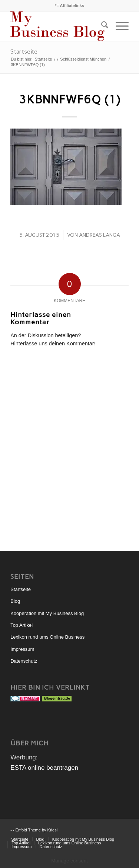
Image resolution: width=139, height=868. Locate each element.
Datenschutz (24, 661)
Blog (15, 601)
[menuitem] (101, 26)
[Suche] (101, 26)
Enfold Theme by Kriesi (37, 830)
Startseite (24, 52)
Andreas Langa (100, 235)
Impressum (22, 649)
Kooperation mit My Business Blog (47, 613)
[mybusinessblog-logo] (58, 26)
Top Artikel (21, 625)
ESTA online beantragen (44, 768)
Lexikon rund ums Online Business (47, 637)
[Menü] (118, 26)
